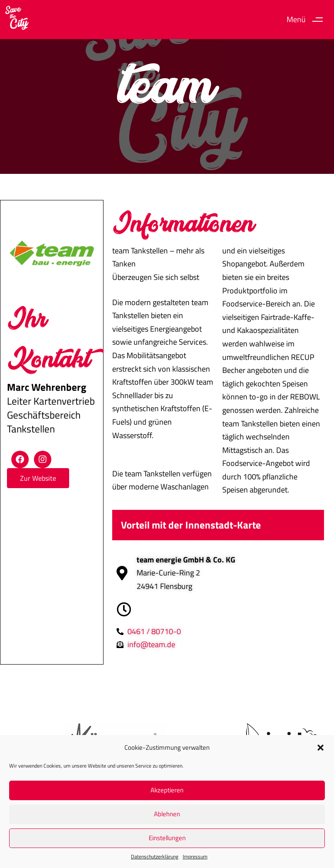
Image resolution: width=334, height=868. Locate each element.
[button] (321, 748)
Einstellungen (167, 838)
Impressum (195, 856)
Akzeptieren (167, 790)
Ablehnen (167, 814)
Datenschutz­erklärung (155, 856)
